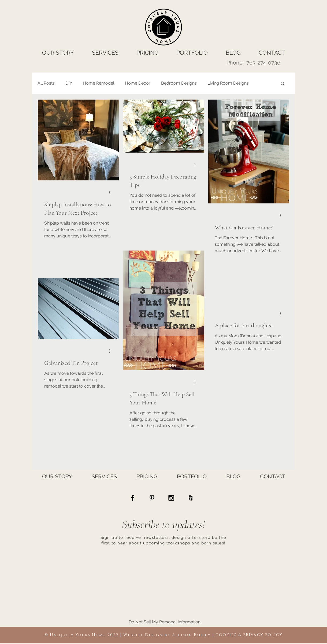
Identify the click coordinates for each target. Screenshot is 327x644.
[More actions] (112, 192)
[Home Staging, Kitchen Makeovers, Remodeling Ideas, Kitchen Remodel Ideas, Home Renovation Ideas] (133, 498)
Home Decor (138, 83)
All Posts (46, 83)
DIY (69, 83)
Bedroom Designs (179, 83)
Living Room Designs (228, 83)
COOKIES (226, 635)
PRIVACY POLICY (263, 635)
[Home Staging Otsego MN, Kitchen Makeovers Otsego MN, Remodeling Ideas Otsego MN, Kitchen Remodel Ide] (171, 498)
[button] (283, 84)
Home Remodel (99, 83)
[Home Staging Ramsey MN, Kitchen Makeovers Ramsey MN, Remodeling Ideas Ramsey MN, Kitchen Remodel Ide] (152, 498)
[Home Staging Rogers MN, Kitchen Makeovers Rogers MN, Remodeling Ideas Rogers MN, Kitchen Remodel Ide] (191, 498)
